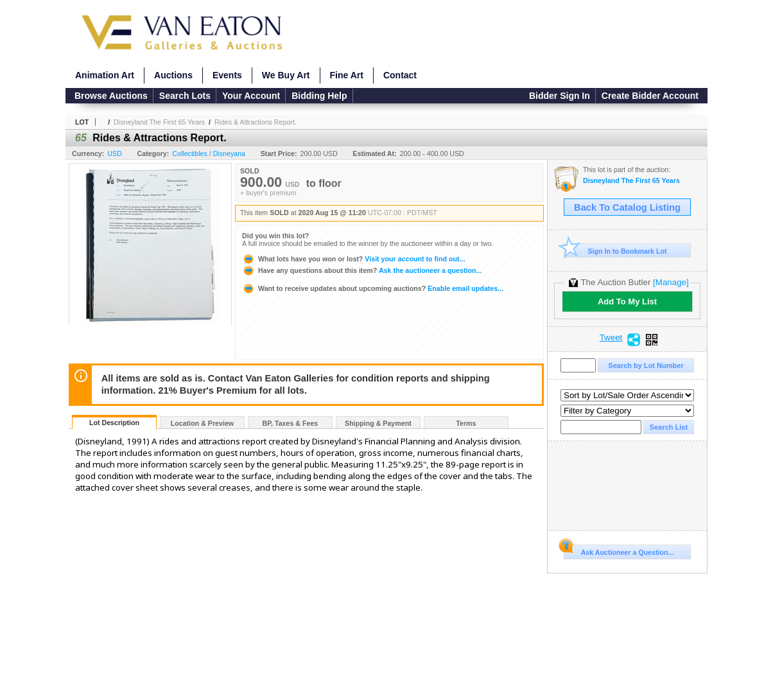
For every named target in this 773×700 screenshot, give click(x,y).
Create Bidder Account (650, 96)
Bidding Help (319, 96)
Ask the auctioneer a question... (362, 270)
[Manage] (671, 282)
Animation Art (105, 75)
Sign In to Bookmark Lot (615, 251)
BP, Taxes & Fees (291, 423)
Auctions (173, 75)
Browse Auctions (111, 96)
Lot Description (114, 423)
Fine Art (347, 75)
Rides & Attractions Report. (256, 122)
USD (115, 153)
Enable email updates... (373, 288)
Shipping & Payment (378, 423)
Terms (466, 423)
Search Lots (185, 96)
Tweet (611, 338)
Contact (400, 75)
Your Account (251, 96)
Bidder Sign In (560, 96)
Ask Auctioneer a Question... (619, 550)
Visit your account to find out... (353, 259)
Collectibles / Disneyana (209, 153)
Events (227, 75)
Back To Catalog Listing (627, 207)
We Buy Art (286, 75)
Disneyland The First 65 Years (159, 122)
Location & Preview (202, 423)
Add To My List (627, 302)
